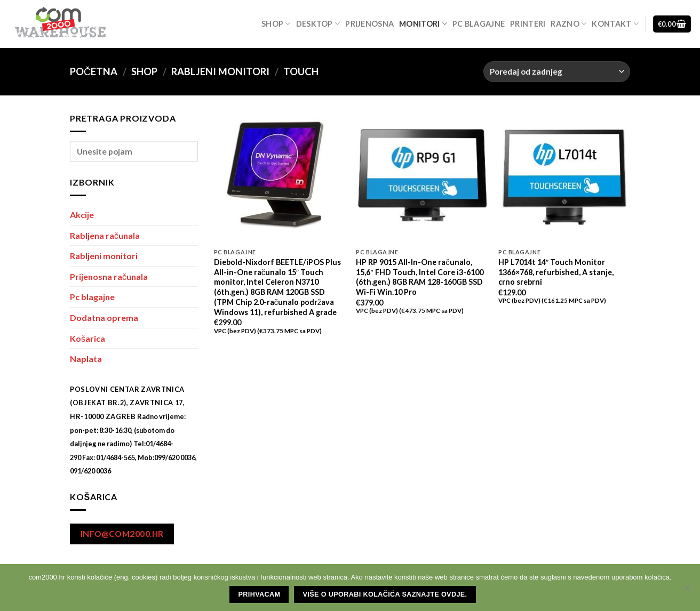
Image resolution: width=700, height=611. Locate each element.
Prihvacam (260, 594)
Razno (568, 24)
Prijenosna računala (109, 276)
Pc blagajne (479, 24)
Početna (94, 71)
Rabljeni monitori (220, 71)
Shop (276, 24)
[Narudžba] (557, 72)
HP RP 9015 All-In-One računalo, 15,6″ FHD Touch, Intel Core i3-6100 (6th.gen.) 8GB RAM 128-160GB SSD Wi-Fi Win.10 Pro (419, 277)
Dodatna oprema (104, 317)
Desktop (318, 24)
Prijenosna (369, 24)
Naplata (86, 359)
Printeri (528, 24)
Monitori (423, 24)
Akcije (82, 215)
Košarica (87, 338)
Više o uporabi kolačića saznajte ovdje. (385, 594)
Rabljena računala (105, 235)
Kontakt (615, 24)
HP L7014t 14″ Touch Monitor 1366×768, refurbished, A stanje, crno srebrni (556, 272)
